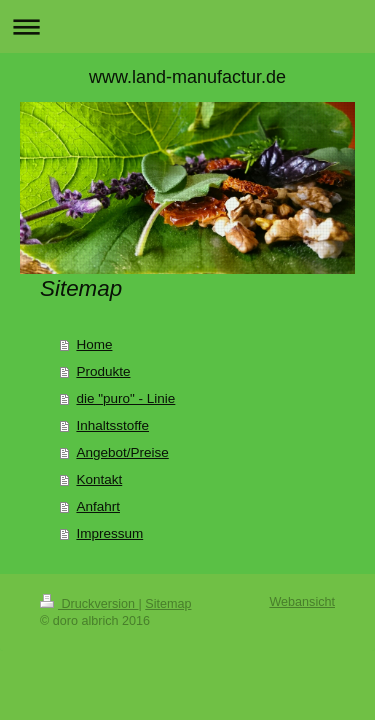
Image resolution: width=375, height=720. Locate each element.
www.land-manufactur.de (187, 77)
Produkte (103, 371)
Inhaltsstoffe (112, 425)
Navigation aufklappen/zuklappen (187, 26)
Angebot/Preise (122, 452)
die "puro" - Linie (125, 398)
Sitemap (168, 604)
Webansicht (302, 602)
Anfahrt (98, 506)
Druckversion (89, 604)
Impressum (109, 533)
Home (94, 344)
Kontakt (99, 479)
